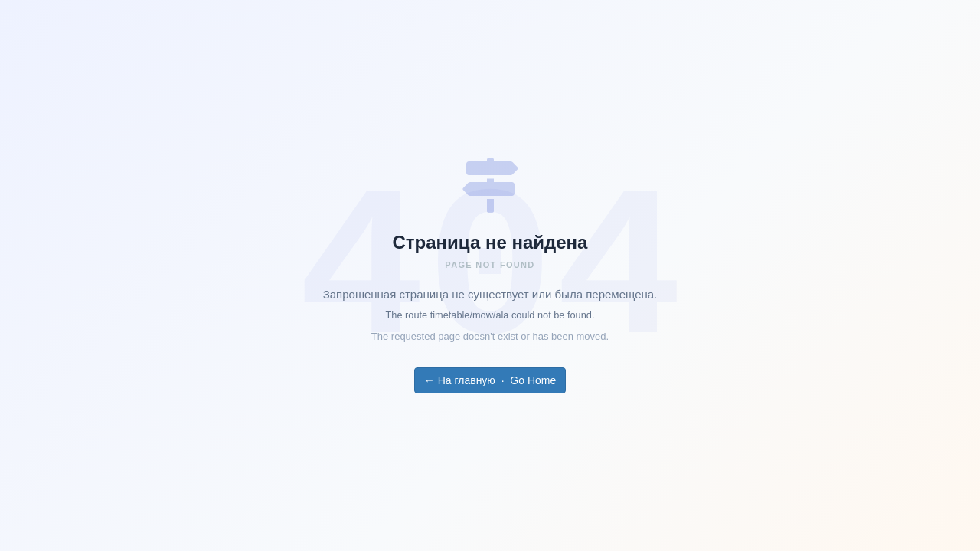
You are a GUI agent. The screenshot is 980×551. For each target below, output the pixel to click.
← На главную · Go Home (490, 380)
